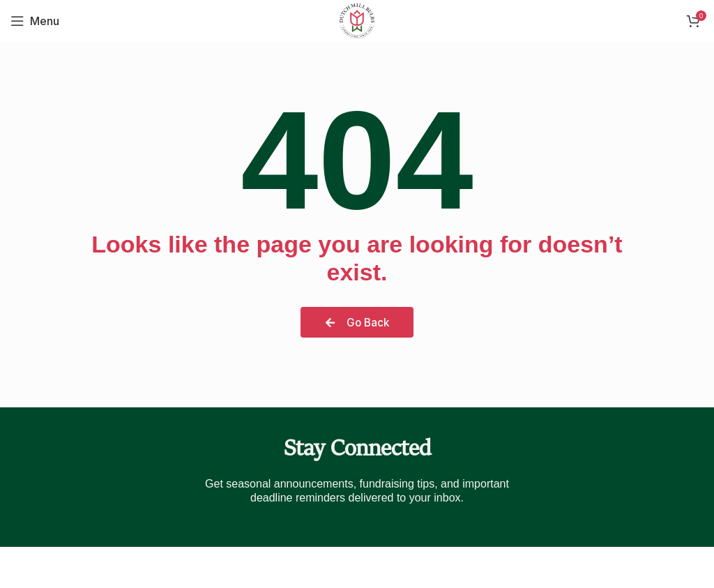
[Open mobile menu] (35, 21)
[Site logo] (357, 20)
